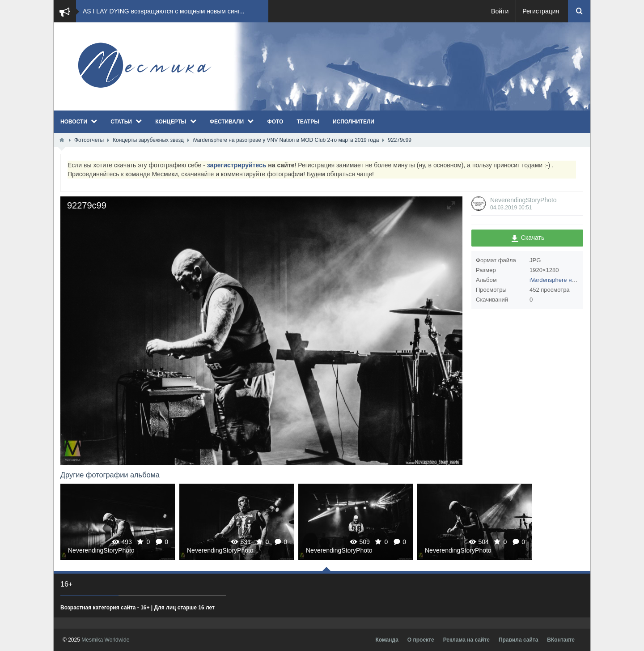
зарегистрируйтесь (237, 165)
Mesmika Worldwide (105, 640)
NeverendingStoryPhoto (523, 200)
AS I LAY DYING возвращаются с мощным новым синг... (163, 11)
